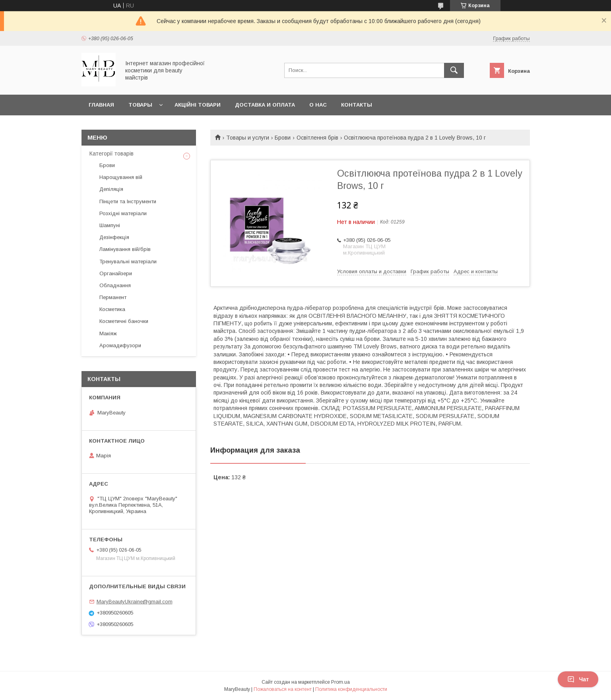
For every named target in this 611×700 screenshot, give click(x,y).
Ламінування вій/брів (125, 249)
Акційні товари (198, 105)
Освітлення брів (317, 138)
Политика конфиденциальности (351, 689)
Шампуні (110, 225)
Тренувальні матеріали (128, 262)
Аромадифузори (120, 345)
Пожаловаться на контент (283, 689)
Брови (283, 138)
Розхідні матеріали (123, 213)
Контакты (357, 105)
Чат (578, 679)
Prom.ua (340, 682)
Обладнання (115, 285)
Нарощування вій (121, 177)
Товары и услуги (248, 138)
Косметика (112, 309)
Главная (101, 105)
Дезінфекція (114, 237)
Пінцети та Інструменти (128, 201)
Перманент (113, 297)
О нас (318, 105)
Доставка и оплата (265, 105)
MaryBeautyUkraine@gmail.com (135, 602)
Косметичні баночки (124, 321)
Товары (140, 105)
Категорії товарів (112, 154)
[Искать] (454, 70)
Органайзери (116, 273)
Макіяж (108, 333)
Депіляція (111, 189)
